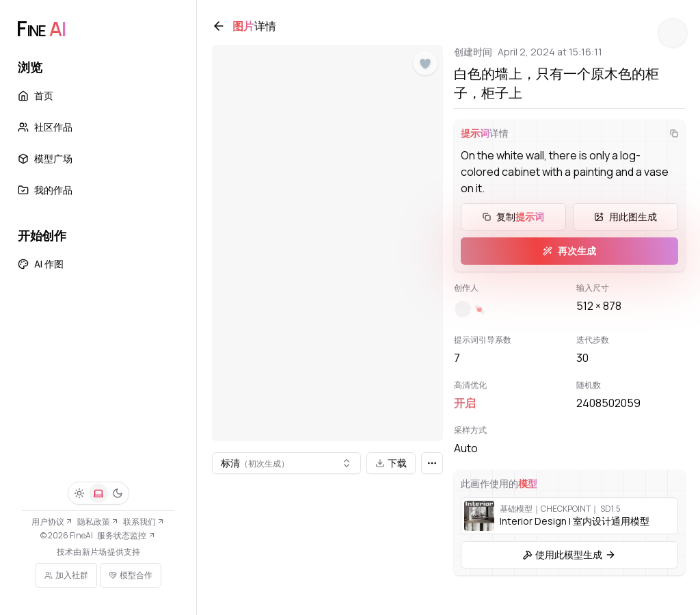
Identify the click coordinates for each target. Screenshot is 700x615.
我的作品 (45, 190)
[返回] (226, 33)
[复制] (667, 140)
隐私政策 (98, 522)
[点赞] (425, 70)
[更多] (432, 458)
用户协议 (52, 522)
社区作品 (45, 127)
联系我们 (144, 522)
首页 (36, 95)
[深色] (118, 493)
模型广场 (45, 158)
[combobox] (290, 458)
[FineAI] (41, 29)
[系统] (98, 493)
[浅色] (79, 493)
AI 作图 (41, 264)
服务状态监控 (126, 535)
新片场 (94, 552)
